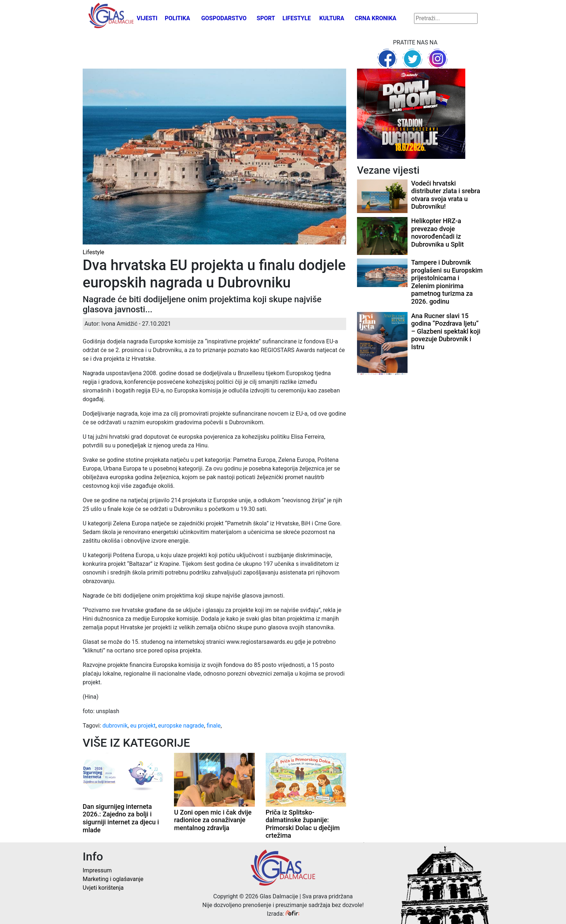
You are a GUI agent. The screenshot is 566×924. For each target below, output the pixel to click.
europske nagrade (181, 726)
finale (214, 726)
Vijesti (147, 18)
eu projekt (143, 726)
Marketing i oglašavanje (113, 879)
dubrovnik (115, 726)
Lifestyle (297, 18)
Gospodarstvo (224, 18)
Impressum (97, 870)
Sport (266, 18)
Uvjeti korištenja (103, 888)
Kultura (332, 18)
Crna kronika (376, 18)
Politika (177, 18)
